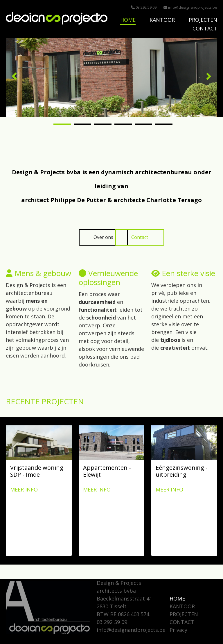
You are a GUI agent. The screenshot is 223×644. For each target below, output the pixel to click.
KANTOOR (162, 20)
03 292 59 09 (144, 7)
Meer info (24, 489)
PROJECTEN (203, 20)
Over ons (103, 237)
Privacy (178, 630)
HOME (128, 20)
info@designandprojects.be (190, 7)
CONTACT (205, 28)
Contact (140, 237)
